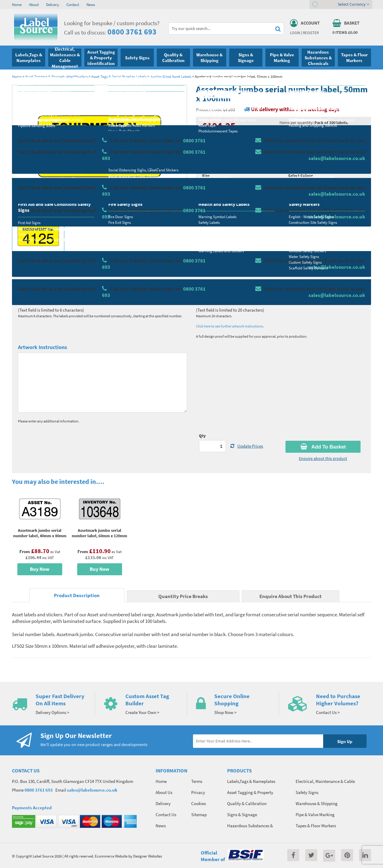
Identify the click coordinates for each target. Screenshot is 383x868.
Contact (73, 4)
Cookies (199, 803)
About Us (164, 792)
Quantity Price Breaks (322, 133)
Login (295, 33)
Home (17, 4)
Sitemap (199, 815)
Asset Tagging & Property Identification (56, 76)
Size (206, 176)
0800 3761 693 (132, 32)
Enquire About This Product (291, 596)
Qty (202, 436)
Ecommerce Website (111, 856)
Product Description (77, 595)
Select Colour (301, 176)
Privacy (198, 792)
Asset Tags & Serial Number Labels (119, 76)
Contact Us (166, 815)
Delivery (53, 4)
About (34, 4)
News (91, 4)
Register (311, 33)
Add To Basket (323, 447)
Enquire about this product (323, 458)
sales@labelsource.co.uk (92, 790)
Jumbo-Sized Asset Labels (171, 76)
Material (210, 152)
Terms (197, 781)
